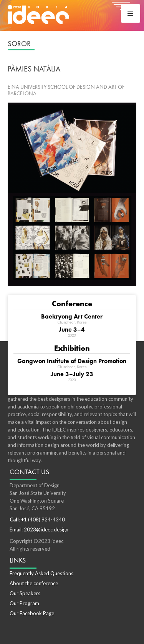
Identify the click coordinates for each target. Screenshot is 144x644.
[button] (131, 13)
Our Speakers (25, 593)
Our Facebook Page (32, 613)
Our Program (24, 603)
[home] (38, 14)
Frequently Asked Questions (41, 573)
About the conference (34, 583)
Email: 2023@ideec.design (39, 529)
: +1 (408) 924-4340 (37, 520)
